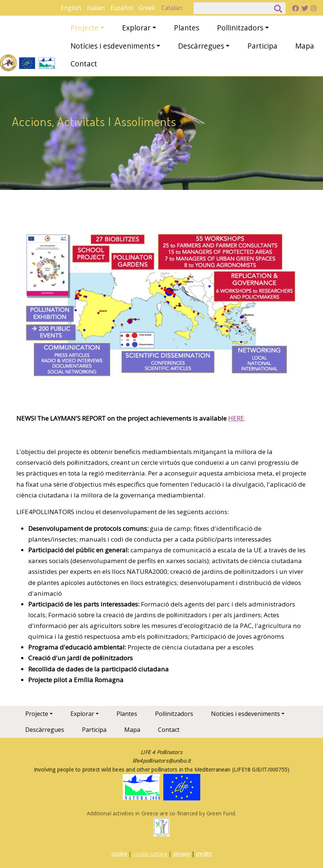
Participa (262, 46)
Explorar (136, 28)
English (71, 8)
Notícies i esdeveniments (113, 46)
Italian (96, 8)
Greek (147, 8)
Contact (84, 64)
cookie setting (150, 854)
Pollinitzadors (240, 28)
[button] (159, 308)
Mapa (305, 46)
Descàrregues (201, 46)
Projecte (85, 28)
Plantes (187, 28)
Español (122, 8)
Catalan (172, 8)
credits (204, 854)
